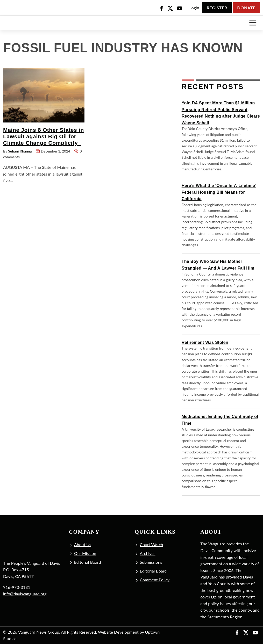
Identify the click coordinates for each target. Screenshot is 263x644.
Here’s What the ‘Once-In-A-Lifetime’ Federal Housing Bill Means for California (219, 192)
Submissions (151, 562)
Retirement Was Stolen (205, 342)
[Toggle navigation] (253, 23)
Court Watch (152, 544)
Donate (246, 8)
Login (194, 8)
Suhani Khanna (20, 151)
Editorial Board (88, 562)
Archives (148, 553)
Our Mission (85, 553)
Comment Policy (155, 580)
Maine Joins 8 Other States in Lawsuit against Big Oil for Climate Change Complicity (44, 136)
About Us (83, 544)
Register (217, 8)
